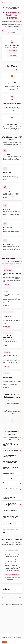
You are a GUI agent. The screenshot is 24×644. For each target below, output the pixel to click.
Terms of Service (11, 598)
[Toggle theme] (18, 2)
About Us (4, 598)
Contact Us (12, 601)
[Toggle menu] (21, 2)
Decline (11, 642)
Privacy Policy (19, 598)
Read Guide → (7, 286)
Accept (4, 642)
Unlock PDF (6, 2)
